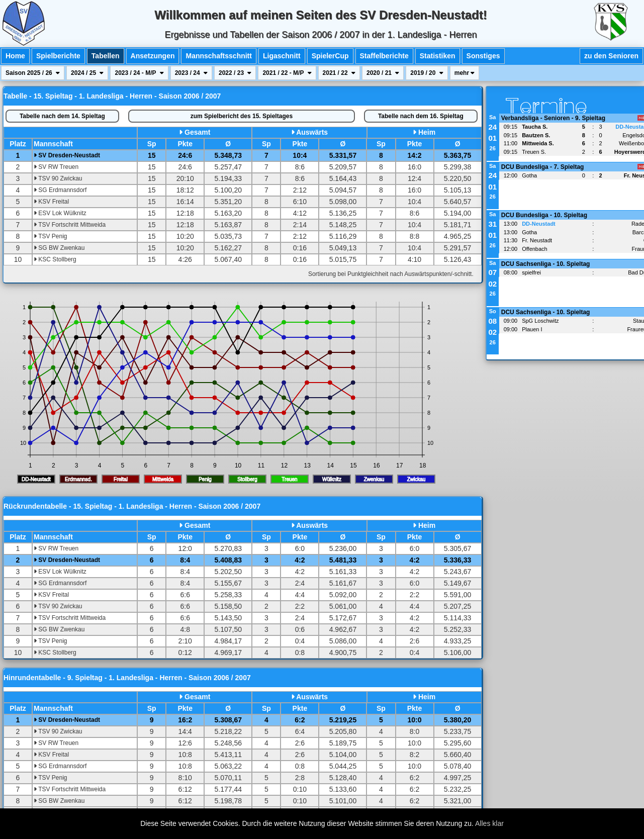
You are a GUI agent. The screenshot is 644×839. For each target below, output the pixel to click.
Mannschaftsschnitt (218, 56)
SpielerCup (330, 56)
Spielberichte (58, 56)
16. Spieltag (421, 116)
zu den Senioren (611, 56)
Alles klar (489, 823)
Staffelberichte (384, 56)
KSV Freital (51, 202)
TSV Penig (50, 236)
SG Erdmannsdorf (60, 190)
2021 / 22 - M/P (287, 73)
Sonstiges (483, 56)
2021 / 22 (339, 73)
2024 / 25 (87, 73)
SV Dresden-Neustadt (67, 155)
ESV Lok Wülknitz (60, 213)
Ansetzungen (153, 56)
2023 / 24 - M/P (139, 73)
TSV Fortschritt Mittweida (70, 225)
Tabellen (106, 56)
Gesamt (197, 132)
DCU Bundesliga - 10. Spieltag (544, 215)
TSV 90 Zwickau (58, 178)
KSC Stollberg (55, 259)
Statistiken (438, 56)
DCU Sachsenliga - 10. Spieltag (546, 264)
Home (15, 56)
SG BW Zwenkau (59, 248)
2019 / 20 (427, 73)
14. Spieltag (62, 116)
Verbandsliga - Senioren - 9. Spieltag (553, 118)
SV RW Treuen (56, 167)
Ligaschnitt (282, 56)
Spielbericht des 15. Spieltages (242, 116)
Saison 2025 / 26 (33, 73)
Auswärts (312, 132)
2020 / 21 (383, 73)
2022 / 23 (235, 73)
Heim (427, 132)
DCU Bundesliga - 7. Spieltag (543, 167)
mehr (465, 73)
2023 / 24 (191, 73)
